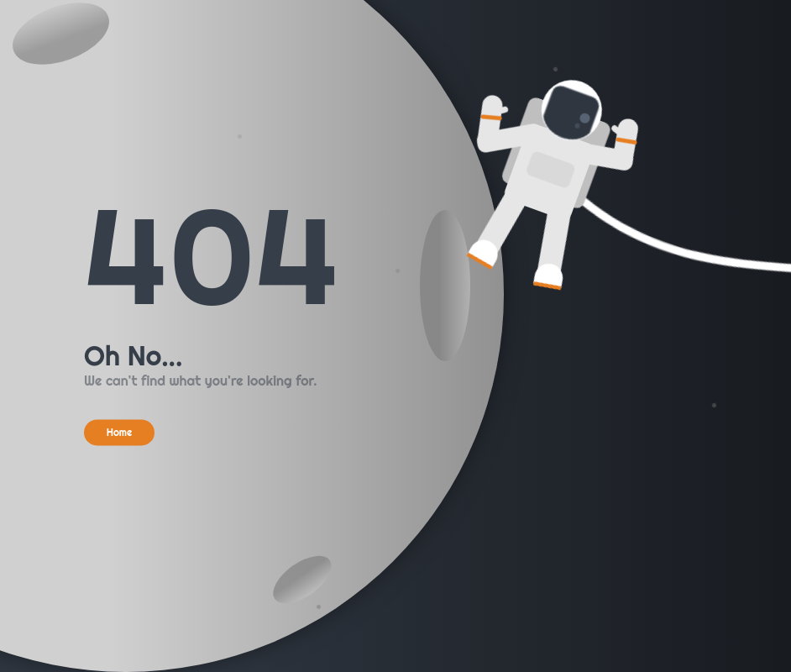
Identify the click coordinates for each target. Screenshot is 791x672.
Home (120, 432)
